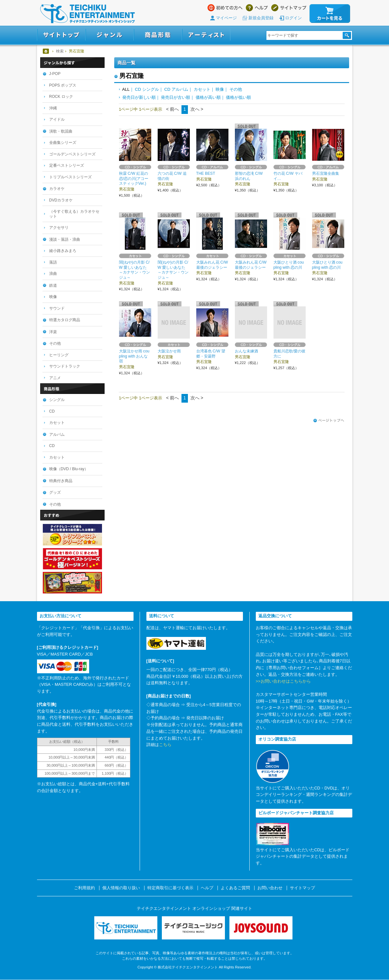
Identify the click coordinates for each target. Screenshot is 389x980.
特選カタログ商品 (65, 320)
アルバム (57, 434)
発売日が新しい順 (139, 97)
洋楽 (53, 332)
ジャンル (110, 35)
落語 (53, 262)
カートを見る (330, 14)
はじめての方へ (225, 8)
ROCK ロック (61, 97)
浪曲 (53, 274)
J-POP (55, 74)
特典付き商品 (61, 481)
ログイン (293, 18)
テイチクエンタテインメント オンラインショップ (88, 14)
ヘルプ (257, 8)
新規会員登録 (261, 18)
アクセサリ (59, 228)
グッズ (55, 492)
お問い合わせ (270, 888)
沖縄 (53, 108)
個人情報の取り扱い (121, 888)
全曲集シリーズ (63, 143)
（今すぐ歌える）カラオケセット (74, 214)
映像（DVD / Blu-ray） (69, 469)
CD (52, 411)
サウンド (57, 308)
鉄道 (53, 285)
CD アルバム (176, 89)
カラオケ (57, 189)
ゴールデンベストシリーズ (72, 154)
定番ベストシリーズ (67, 165)
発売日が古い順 (176, 97)
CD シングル (147, 89)
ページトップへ (329, 421)
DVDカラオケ (61, 200)
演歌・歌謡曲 (61, 131)
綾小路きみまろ (63, 251)
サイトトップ (61, 35)
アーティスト (206, 35)
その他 (236, 89)
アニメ (55, 378)
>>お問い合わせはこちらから (283, 681)
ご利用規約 (84, 888)
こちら (165, 745)
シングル (57, 400)
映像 (220, 89)
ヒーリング (59, 355)
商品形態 (158, 35)
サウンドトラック (65, 366)
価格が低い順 (238, 97)
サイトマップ (289, 8)
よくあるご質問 (235, 888)
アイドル (57, 119)
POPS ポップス (63, 85)
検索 (60, 51)
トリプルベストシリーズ (70, 177)
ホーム (46, 51)
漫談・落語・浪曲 (65, 239)
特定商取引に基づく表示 (170, 888)
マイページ (226, 18)
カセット (202, 89)
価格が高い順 (208, 97)
